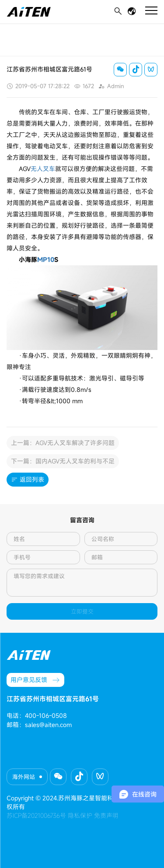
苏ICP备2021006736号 (36, 815)
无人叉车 (43, 169)
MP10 (46, 259)
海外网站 (24, 777)
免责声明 (106, 815)
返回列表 (28, 480)
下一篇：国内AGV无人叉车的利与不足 (63, 461)
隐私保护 (80, 815)
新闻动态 (35, 31)
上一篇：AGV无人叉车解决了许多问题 (63, 443)
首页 (12, 31)
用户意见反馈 (35, 680)
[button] (58, 777)
